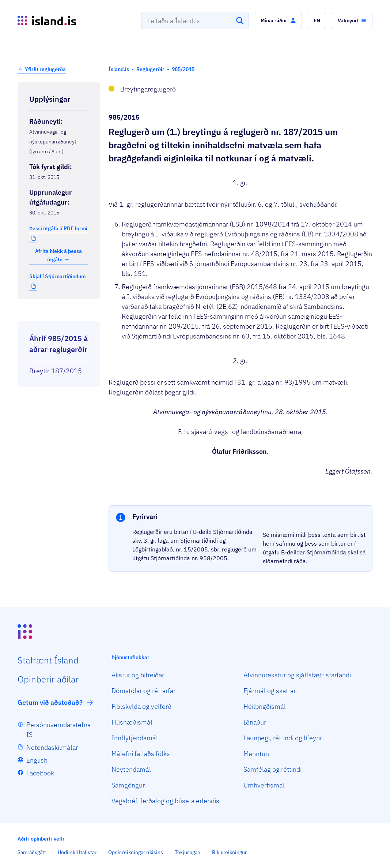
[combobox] (195, 20)
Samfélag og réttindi (272, 769)
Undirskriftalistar (77, 852)
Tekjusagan (188, 852)
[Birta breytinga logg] (59, 315)
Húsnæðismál (132, 722)
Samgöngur (128, 785)
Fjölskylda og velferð (141, 706)
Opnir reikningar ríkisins (136, 852)
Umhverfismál (264, 785)
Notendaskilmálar (52, 747)
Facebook (40, 773)
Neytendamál (131, 769)
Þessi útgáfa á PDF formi (58, 228)
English (37, 760)
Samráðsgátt (32, 852)
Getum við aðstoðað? (56, 702)
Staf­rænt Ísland (48, 660)
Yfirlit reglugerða (45, 69)
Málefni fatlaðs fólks (141, 754)
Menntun (256, 754)
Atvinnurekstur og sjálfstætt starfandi (297, 675)
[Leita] (240, 20)
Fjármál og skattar (270, 691)
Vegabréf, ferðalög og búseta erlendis (165, 801)
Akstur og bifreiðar (138, 675)
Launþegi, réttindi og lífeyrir (283, 738)
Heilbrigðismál (265, 706)
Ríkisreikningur (229, 852)
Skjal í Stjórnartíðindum (57, 276)
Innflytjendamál (135, 738)
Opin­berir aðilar (48, 679)
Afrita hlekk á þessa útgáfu (58, 255)
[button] (278, 20)
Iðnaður (255, 722)
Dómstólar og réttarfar (143, 691)
